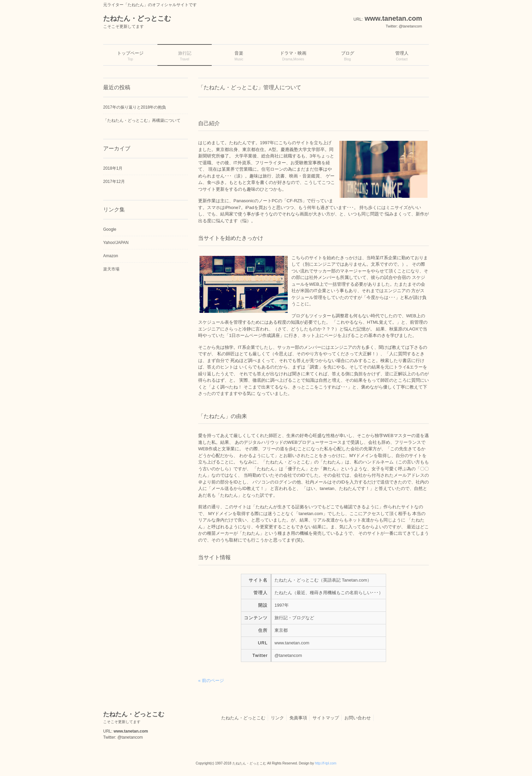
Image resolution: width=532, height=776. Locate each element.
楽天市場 (111, 269)
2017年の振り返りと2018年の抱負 (135, 107)
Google (110, 229)
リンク (277, 718)
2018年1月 (113, 168)
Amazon (111, 256)
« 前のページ (211, 680)
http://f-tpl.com (326, 763)
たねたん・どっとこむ (243, 718)
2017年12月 (114, 182)
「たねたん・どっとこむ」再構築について (142, 120)
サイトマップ (326, 718)
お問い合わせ (358, 718)
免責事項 (298, 718)
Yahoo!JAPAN (116, 243)
